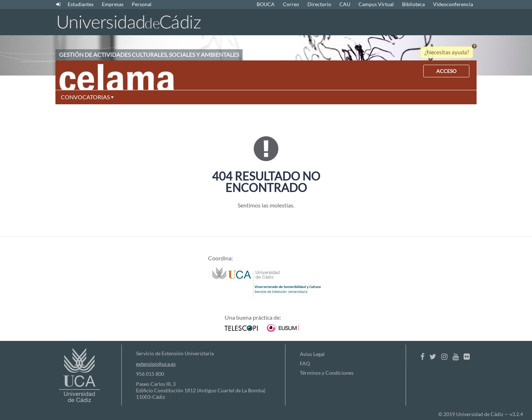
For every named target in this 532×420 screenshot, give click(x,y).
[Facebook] (422, 356)
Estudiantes (81, 4)
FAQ (305, 363)
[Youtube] (456, 356)
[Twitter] (433, 356)
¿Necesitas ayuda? (447, 52)
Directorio (319, 4)
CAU (345, 4)
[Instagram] (444, 356)
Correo (291, 4)
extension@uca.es (156, 364)
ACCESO (446, 71)
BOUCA (266, 4)
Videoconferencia (453, 4)
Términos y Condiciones (327, 373)
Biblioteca (413, 4)
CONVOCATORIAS (87, 97)
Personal (142, 4)
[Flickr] (467, 356)
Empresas (113, 4)
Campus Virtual (376, 4)
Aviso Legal (312, 354)
